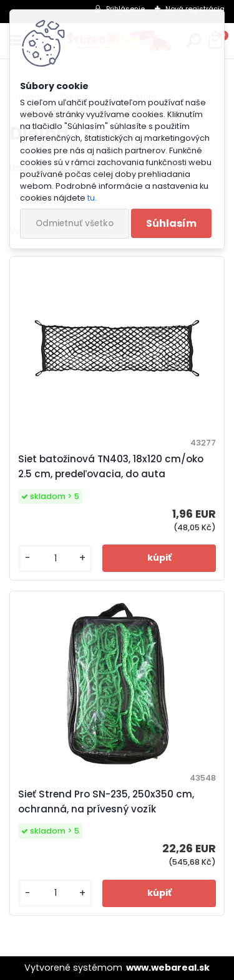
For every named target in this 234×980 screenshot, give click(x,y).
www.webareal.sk (168, 968)
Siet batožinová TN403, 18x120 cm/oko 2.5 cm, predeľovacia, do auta (111, 466)
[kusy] (55, 559)
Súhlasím (171, 223)
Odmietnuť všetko (75, 223)
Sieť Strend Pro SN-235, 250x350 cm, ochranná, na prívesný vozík (106, 802)
